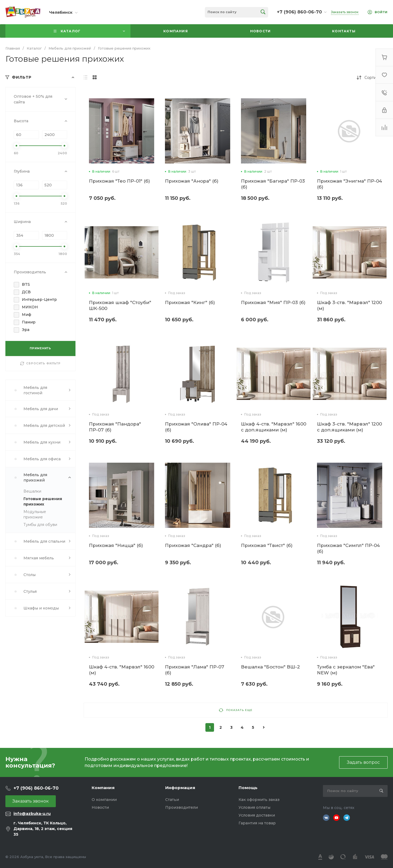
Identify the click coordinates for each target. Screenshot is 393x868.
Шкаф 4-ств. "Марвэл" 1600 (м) (122, 670)
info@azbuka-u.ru (32, 814)
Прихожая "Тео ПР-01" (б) (119, 181)
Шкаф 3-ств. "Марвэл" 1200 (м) (349, 305)
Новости (100, 807)
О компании (104, 800)
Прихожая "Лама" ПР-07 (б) (195, 670)
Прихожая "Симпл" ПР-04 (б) (348, 548)
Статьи (172, 800)
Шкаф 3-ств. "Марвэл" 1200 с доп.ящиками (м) (349, 427)
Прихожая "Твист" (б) (267, 545)
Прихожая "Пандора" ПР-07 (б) (115, 427)
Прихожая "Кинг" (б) (190, 302)
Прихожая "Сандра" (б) (193, 545)
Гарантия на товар (257, 823)
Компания (103, 788)
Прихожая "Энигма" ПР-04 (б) (349, 184)
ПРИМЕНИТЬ (40, 348)
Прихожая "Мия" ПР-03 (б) (273, 302)
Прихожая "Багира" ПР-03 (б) (273, 184)
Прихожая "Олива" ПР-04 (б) (196, 427)
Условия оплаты (254, 807)
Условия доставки (257, 815)
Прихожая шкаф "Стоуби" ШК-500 (120, 305)
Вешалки (32, 491)
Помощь (248, 788)
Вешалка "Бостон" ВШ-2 (270, 667)
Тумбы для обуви (40, 525)
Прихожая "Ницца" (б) (116, 545)
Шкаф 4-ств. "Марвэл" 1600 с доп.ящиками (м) (274, 427)
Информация (180, 788)
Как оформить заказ (259, 800)
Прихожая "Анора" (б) (192, 181)
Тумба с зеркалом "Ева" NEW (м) (346, 670)
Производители (182, 807)
